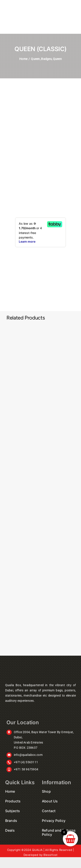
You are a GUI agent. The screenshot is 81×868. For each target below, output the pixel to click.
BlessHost (50, 855)
